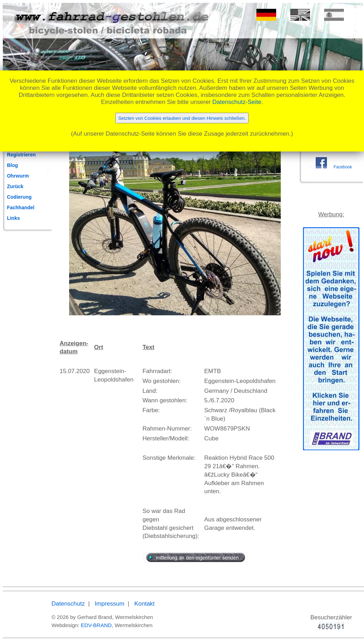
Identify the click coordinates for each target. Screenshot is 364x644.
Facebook (343, 167)
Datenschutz (68, 604)
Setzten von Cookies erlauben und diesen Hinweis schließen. (182, 118)
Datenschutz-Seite (237, 102)
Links (14, 218)
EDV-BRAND (96, 625)
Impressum (110, 604)
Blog (13, 165)
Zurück (15, 186)
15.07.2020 (75, 371)
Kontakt (145, 604)
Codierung (19, 197)
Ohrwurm (18, 176)
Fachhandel (21, 208)
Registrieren (22, 155)
